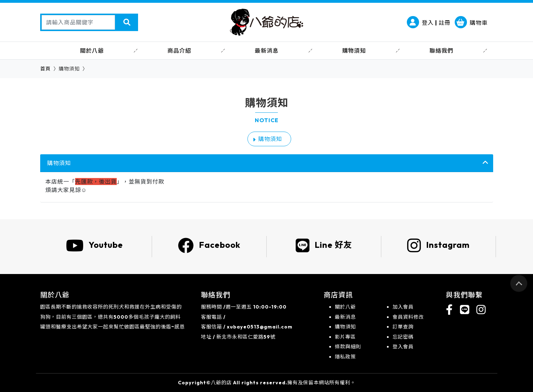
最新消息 (345, 317)
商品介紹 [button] (179, 51)
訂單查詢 (403, 327)
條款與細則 (348, 347)
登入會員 (403, 347)
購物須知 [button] (354, 51)
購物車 (471, 23)
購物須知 (270, 139)
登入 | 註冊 (429, 23)
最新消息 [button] (267, 51)
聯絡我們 (441, 51)
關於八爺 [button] (92, 51)
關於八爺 (345, 307)
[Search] (78, 22)
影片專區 (345, 337)
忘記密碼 (403, 337)
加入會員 (403, 307)
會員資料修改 (408, 317)
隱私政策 (345, 357)
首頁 (45, 69)
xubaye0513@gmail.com (260, 327)
